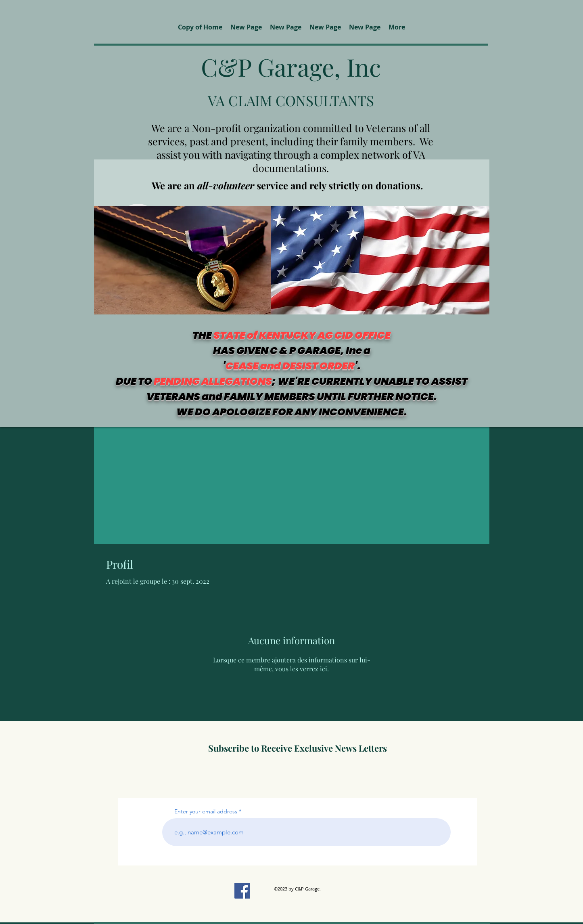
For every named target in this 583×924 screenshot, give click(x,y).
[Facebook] (242, 891)
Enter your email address (206, 811)
